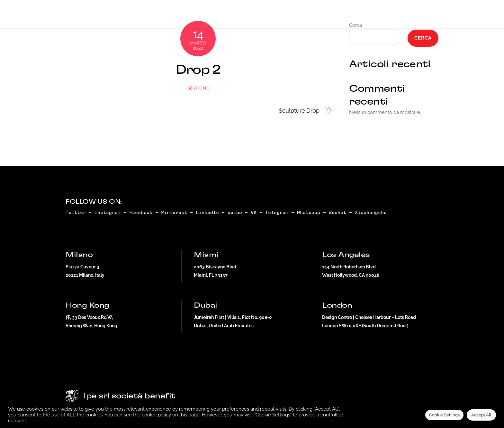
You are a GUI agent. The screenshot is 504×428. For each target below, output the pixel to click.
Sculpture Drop (299, 111)
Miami (396, 16)
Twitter (76, 213)
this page (189, 415)
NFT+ (206, 16)
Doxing (265, 16)
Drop (182, 16)
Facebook (141, 213)
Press (328, 16)
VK (254, 213)
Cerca (423, 38)
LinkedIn (207, 213)
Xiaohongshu (372, 213)
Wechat (337, 213)
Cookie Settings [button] (444, 415)
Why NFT (297, 16)
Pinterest (174, 213)
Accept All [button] (481, 415)
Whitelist (362, 16)
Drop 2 (198, 70)
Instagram (108, 213)
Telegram (277, 213)
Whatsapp (309, 213)
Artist (234, 16)
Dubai (424, 16)
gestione (198, 88)
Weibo (235, 213)
